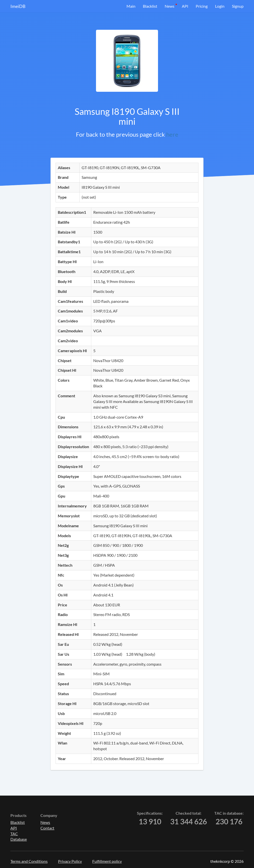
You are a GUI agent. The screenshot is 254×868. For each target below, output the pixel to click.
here (172, 134)
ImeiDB (18, 6)
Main (131, 6)
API (185, 6)
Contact (47, 828)
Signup (238, 6)
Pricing (202, 6)
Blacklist (150, 6)
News (170, 6)
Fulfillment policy (107, 861)
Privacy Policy (70, 861)
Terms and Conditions (29, 861)
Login (220, 6)
